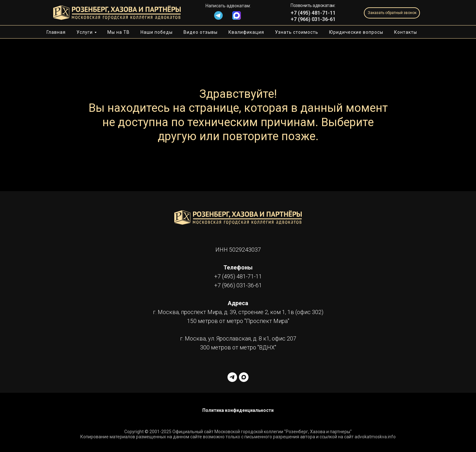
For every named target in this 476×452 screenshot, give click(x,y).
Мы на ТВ (119, 32)
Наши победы (157, 32)
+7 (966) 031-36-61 (313, 19)
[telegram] (232, 377)
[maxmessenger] (244, 377)
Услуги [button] (85, 32)
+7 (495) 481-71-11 (238, 276)
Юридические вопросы (356, 32)
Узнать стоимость (297, 32)
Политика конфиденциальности (238, 410)
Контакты (406, 32)
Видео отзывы (201, 32)
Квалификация (246, 32)
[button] (392, 13)
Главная (56, 32)
